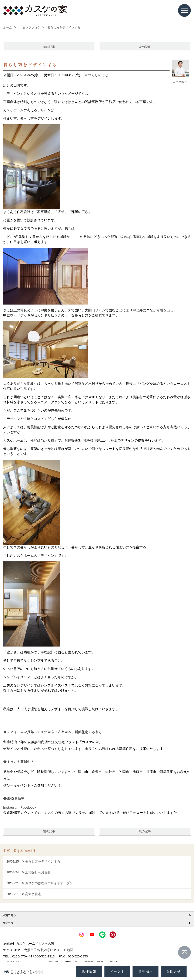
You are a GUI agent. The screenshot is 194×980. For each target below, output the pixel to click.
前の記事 (49, 47)
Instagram (11, 808)
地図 (70, 950)
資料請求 (145, 971)
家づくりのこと (96, 75)
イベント (117, 971)
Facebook (28, 808)
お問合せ (174, 971)
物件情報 (89, 971)
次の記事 (145, 47)
